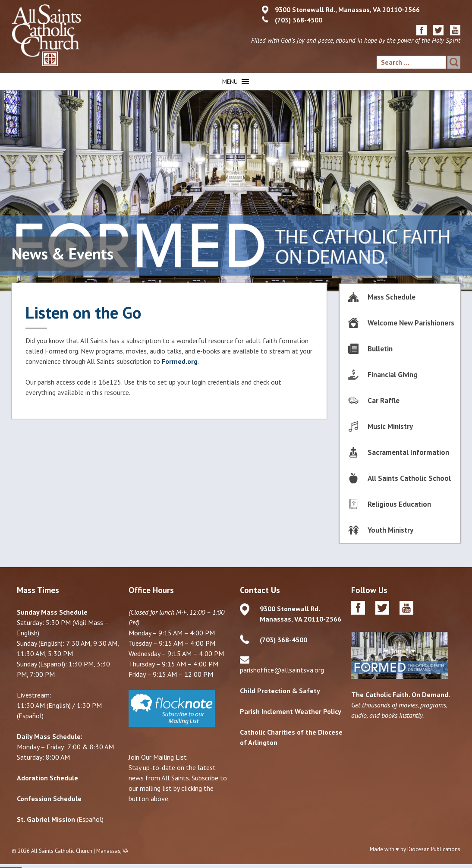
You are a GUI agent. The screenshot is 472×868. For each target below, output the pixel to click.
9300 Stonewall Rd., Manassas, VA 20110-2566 (347, 9)
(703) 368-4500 (299, 20)
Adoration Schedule (47, 778)
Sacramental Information (408, 452)
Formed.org (180, 361)
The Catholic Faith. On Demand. (401, 694)
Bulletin (380, 349)
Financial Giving (393, 375)
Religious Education (399, 504)
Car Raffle (384, 401)
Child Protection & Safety (280, 691)
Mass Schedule (392, 297)
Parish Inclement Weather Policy (291, 711)
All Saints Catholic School (409, 478)
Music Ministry (390, 426)
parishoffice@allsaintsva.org (282, 670)
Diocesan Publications (434, 849)
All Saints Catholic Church (62, 851)
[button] (230, 82)
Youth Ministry (390, 530)
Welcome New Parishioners (411, 323)
